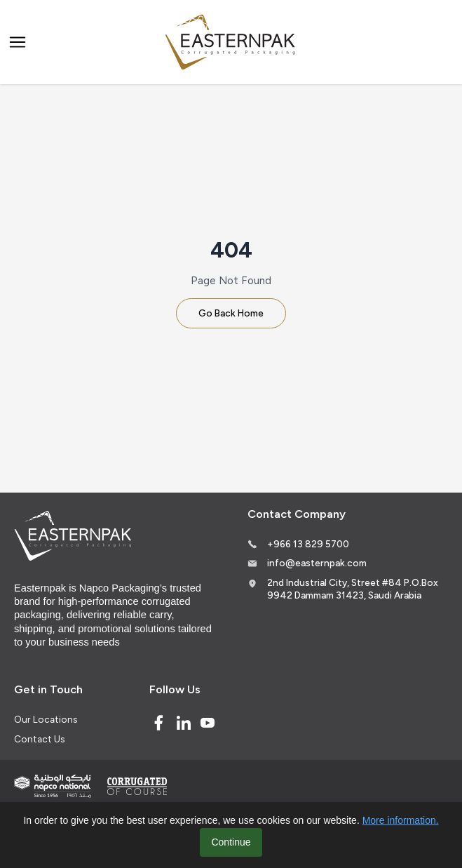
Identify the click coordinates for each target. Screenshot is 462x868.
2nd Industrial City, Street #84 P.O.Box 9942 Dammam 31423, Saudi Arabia (353, 589)
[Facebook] (158, 723)
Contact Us (39, 739)
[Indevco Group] (53, 786)
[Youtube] (208, 723)
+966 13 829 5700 (308, 544)
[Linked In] (184, 723)
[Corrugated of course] (138, 786)
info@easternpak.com (317, 563)
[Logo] (231, 42)
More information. (401, 820)
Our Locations (46, 719)
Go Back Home (231, 313)
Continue (231, 842)
